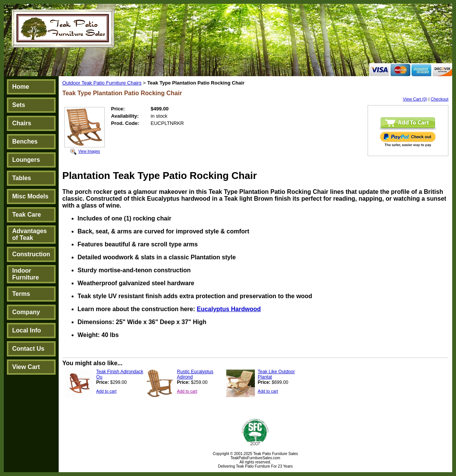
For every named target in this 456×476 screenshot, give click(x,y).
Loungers (26, 160)
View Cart (26, 367)
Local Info (27, 330)
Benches (25, 141)
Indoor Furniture (26, 274)
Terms (21, 294)
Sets (19, 105)
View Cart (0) (415, 99)
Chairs (22, 123)
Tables (22, 178)
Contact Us (28, 349)
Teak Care (26, 215)
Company (26, 312)
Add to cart (106, 391)
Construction (31, 254)
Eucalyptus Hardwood (229, 309)
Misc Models (30, 196)
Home (21, 87)
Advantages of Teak (30, 234)
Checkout (440, 99)
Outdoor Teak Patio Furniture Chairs (102, 83)
